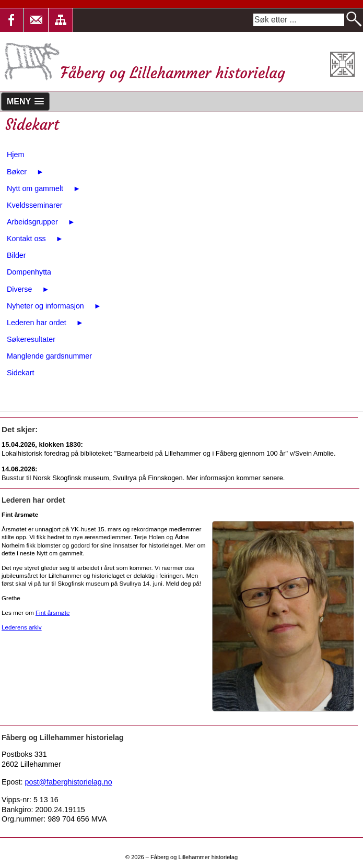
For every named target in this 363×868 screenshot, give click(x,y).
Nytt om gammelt (44, 188)
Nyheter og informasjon (54, 306)
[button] (36, 20)
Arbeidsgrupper (41, 222)
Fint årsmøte (53, 613)
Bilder (16, 255)
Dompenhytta (29, 272)
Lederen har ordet (45, 323)
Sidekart (20, 373)
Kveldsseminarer (34, 205)
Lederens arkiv (22, 627)
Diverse (28, 289)
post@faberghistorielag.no (69, 782)
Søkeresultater (31, 339)
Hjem (15, 154)
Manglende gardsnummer (49, 356)
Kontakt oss (35, 239)
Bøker (25, 172)
